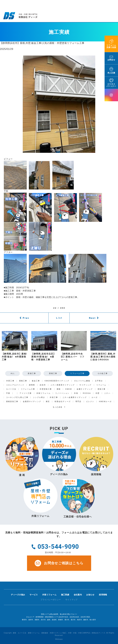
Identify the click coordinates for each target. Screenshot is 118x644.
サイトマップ (71, 600)
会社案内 (78, 595)
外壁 (98, 393)
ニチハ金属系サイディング (75, 397)
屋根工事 (53, 373)
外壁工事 (10, 381)
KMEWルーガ (105, 402)
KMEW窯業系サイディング (57, 381)
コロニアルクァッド (15, 385)
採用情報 (103, 595)
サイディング (85, 385)
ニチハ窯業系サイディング (63, 385)
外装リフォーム (44, 393)
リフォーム (101, 385)
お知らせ (90, 595)
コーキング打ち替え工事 (17, 397)
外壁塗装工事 (46, 389)
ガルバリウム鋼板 (82, 381)
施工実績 (65, 595)
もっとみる (59, 407)
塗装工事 (102, 389)
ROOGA (87, 393)
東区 (48, 402)
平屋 (8, 393)
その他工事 (103, 373)
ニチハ (107, 393)
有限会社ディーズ (63, 402)
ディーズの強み (18, 595)
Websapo (59, 639)
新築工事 (32, 373)
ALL (13, 373)
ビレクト (90, 402)
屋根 (59, 389)
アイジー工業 (26, 393)
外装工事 (54, 397)
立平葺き (99, 381)
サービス (34, 595)
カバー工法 (11, 389)
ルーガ (95, 397)
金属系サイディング (32, 402)
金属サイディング (85, 389)
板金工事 (36, 381)
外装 (76, 393)
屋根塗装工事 (12, 402)
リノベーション (62, 393)
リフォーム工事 (77, 373)
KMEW (69, 389)
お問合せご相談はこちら (59, 563)
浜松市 (43, 385)
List (59, 318)
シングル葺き (39, 397)
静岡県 (32, 385)
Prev (26, 318)
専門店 (78, 402)
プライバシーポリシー (51, 600)
